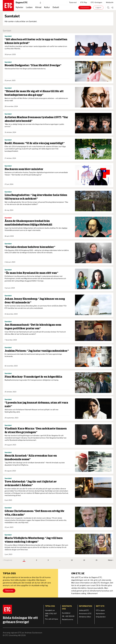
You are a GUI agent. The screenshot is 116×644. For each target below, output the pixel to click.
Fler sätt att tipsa (52, 619)
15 (97, 560)
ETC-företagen (96, 2)
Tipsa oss (9, 591)
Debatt (56, 7)
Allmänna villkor (85, 617)
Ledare (29, 7)
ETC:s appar (100, 610)
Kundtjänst (66, 613)
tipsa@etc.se (50, 610)
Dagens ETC (28, 3)
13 (72, 560)
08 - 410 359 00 (68, 616)
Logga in (98, 8)
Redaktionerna (68, 619)
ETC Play (84, 2)
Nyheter (19, 7)
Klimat (38, 7)
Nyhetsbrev (100, 614)
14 (84, 560)
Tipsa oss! (73, 2)
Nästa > (111, 560)
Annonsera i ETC (85, 614)
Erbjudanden (101, 617)
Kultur (47, 7)
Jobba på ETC (84, 610)
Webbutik (110, 2)
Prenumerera (85, 8)
